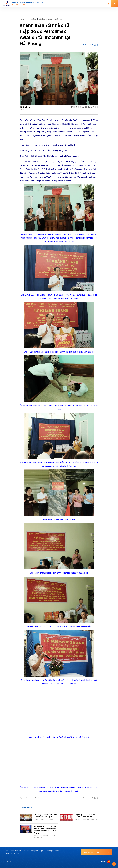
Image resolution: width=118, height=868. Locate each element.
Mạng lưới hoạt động (55, 851)
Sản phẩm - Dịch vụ (39, 851)
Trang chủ (24, 19)
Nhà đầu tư (10, 854)
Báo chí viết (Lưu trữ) (82, 819)
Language (103, 862)
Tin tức (33, 19)
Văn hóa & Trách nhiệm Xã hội (51, 19)
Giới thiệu (19, 851)
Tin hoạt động (39, 819)
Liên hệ (19, 854)
